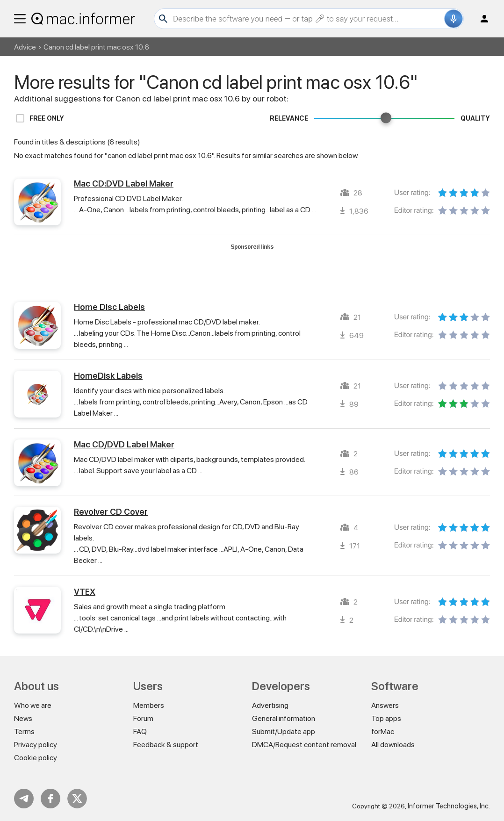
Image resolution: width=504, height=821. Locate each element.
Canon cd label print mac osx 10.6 (96, 47)
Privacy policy (36, 745)
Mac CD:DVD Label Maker (124, 184)
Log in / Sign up (480, 19)
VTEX (85, 592)
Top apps (386, 718)
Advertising (270, 705)
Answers (385, 705)
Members (149, 705)
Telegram (24, 799)
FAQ (140, 731)
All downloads (393, 745)
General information (284, 718)
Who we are (33, 705)
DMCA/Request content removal (304, 745)
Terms (24, 731)
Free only (47, 118)
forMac (383, 731)
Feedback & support (166, 745)
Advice (25, 47)
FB (50, 799)
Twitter (77, 799)
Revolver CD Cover (111, 512)
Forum (143, 718)
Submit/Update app (284, 731)
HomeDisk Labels (108, 376)
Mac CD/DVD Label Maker (124, 444)
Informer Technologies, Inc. (449, 806)
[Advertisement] (252, 272)
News (23, 718)
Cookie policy (36, 758)
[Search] (307, 19)
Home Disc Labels (109, 307)
